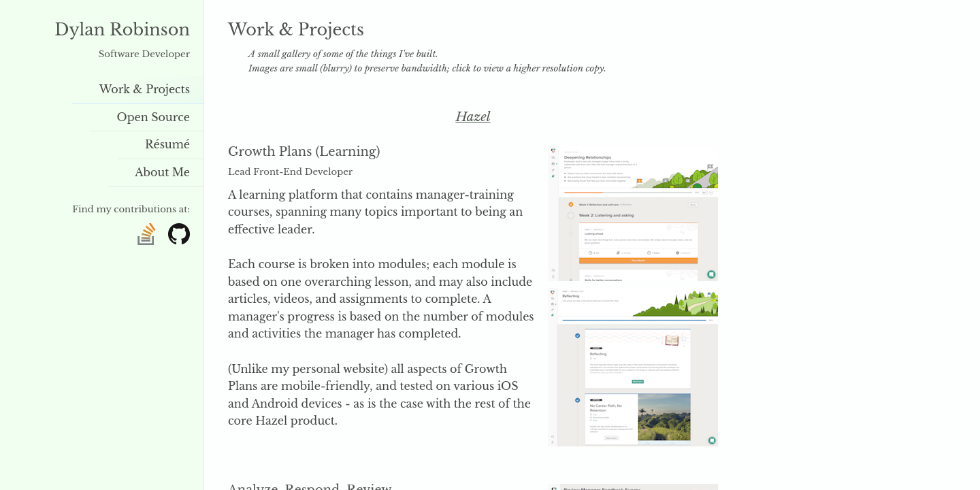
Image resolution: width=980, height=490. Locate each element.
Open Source (154, 117)
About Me (162, 172)
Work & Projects (145, 89)
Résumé (167, 144)
